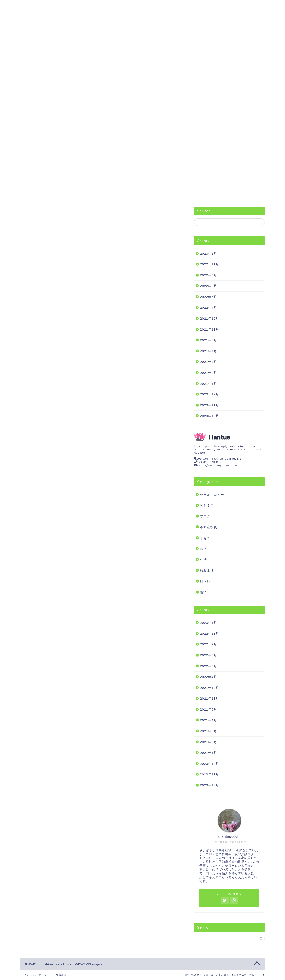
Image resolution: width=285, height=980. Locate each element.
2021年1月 (208, 384)
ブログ (205, 516)
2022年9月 (208, 275)
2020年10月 (210, 416)
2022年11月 (210, 264)
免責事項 (61, 975)
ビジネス (76, 5)
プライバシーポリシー (36, 975)
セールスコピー (39, 5)
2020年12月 (210, 394)
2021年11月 (210, 329)
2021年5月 (208, 340)
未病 (203, 549)
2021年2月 (208, 373)
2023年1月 (208, 254)
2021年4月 (208, 351)
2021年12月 (210, 318)
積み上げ (207, 570)
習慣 (113, 5)
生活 (150, 5)
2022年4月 (208, 307)
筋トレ (186, 5)
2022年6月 (208, 286)
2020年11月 (210, 405)
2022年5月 (208, 297)
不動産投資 (223, 5)
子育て (205, 538)
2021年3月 (208, 362)
